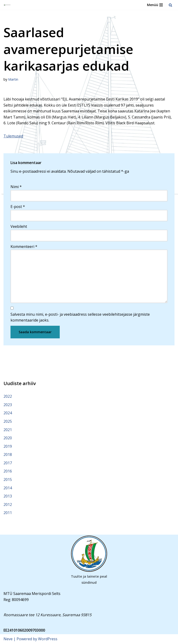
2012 (8, 504)
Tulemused (13, 136)
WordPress (48, 639)
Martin (13, 79)
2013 (8, 496)
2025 (8, 421)
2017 (8, 463)
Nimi (16, 187)
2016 (8, 471)
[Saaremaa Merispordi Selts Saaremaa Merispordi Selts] (7, 5)
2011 (8, 513)
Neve (8, 639)
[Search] (170, 5)
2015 (8, 479)
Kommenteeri (24, 247)
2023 (8, 405)
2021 (8, 430)
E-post (18, 207)
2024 (8, 413)
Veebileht (19, 226)
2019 (8, 446)
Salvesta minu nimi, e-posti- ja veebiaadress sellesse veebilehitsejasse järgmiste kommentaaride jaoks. (80, 317)
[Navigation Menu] (155, 5)
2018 (8, 454)
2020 (8, 438)
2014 (8, 488)
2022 (8, 396)
